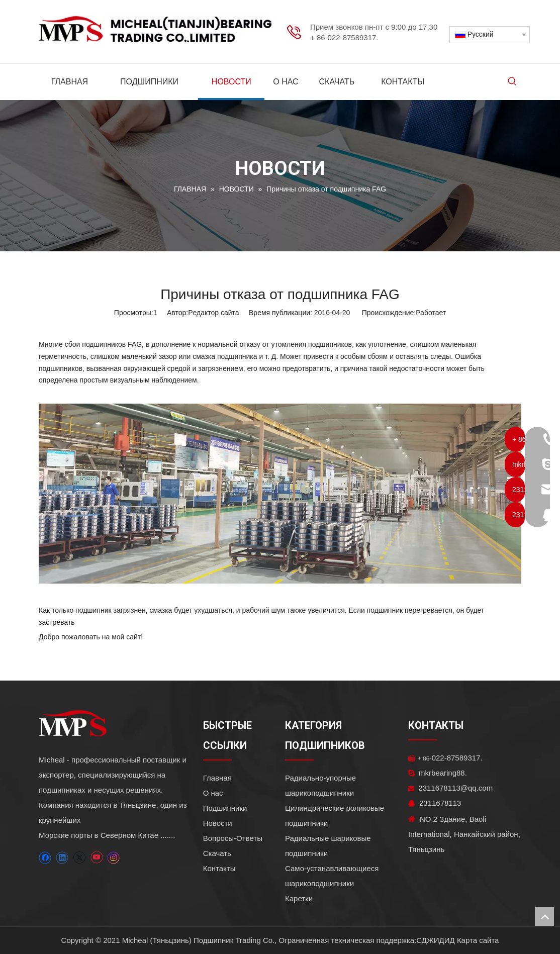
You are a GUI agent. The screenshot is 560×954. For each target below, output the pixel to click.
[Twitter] (79, 858)
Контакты (219, 868)
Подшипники (225, 808)
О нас (213, 793)
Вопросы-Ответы (233, 838)
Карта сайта (478, 940)
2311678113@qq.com (450, 788)
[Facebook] (45, 858)
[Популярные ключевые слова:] (512, 82)
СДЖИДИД (435, 940)
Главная (217, 778)
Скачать (217, 853)
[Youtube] (96, 858)
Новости (218, 823)
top (544, 916)
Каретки (299, 898)
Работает (431, 313)
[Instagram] (114, 858)
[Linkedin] (62, 858)
